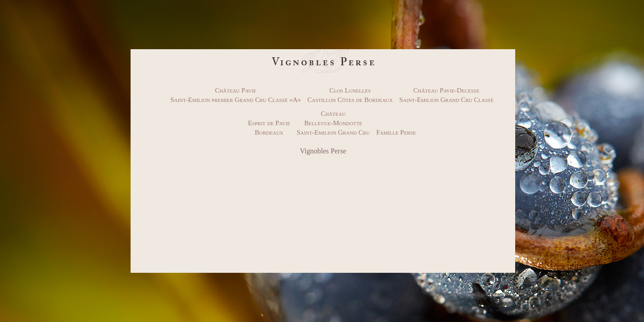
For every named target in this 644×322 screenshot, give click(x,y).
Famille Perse (396, 132)
